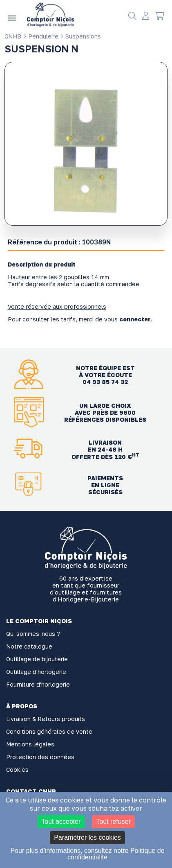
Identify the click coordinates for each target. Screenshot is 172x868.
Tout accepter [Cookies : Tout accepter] (61, 822)
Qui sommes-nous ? (33, 634)
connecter (135, 319)
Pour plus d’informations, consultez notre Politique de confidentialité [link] (87, 854)
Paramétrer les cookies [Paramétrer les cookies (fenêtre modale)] (87, 837)
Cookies (17, 770)
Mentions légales (30, 744)
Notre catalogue (29, 646)
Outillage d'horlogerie (36, 672)
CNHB (13, 36)
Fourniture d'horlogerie (38, 684)
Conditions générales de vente (49, 731)
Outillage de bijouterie (37, 659)
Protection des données (40, 757)
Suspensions (80, 36)
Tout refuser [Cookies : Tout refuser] (113, 822)
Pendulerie (41, 36)
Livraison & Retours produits (46, 719)
